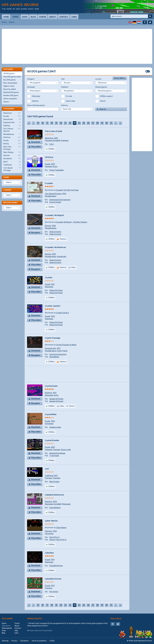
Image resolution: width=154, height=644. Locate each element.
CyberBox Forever (53, 579)
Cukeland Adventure (54, 495)
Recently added (10, 89)
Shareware (49, 287)
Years (6, 177)
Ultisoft (53, 540)
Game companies (10, 99)
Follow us (116, 618)
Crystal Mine (51, 414)
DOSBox (52, 207)
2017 (56, 476)
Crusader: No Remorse (55, 247)
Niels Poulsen (55, 482)
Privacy (14, 641)
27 (93, 123)
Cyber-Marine (51, 521)
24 (79, 123)
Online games (7, 628)
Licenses (7, 190)
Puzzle (48, 164)
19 (56, 123)
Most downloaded (10, 83)
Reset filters (120, 78)
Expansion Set (50, 348)
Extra (55, 167)
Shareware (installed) (53, 504)
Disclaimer (24, 641)
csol (47, 469)
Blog (33, 17)
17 (47, 123)
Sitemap (5, 641)
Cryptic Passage (53, 338)
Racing (12, 144)
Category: (31, 79)
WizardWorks (54, 357)
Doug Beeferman (56, 566)
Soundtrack (62, 257)
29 (102, 123)
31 (111, 123)
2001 (56, 138)
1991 (53, 284)
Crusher (49, 277)
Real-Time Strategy (12, 148)
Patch (59, 351)
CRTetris (49, 157)
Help (16, 631)
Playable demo (51, 196)
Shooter (48, 226)
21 (65, 123)
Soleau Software (56, 290)
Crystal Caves (51, 386)
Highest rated (9, 86)
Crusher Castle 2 (63, 313)
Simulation (12, 159)
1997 (59, 348)
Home (6, 17)
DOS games (7, 618)
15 (38, 123)
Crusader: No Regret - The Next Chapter (72, 222)
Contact (64, 17)
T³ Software (54, 456)
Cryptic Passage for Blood (66, 345)
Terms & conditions (39, 641)
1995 (64, 194)
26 (88, 123)
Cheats (6, 102)
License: (98, 79)
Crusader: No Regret (54, 215)
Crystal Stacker (52, 440)
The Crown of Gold (53, 131)
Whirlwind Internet (145, 641)
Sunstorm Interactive (58, 354)
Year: (63, 79)
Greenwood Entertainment (60, 200)
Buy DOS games (10, 80)
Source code (66, 450)
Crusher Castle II (53, 306)
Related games (10, 203)
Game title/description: (36, 105)
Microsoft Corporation (44, 631)
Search (103, 109)
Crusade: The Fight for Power (67, 190)
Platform (48, 393)
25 (84, 123)
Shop (25, 17)
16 (43, 123)
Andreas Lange (55, 427)
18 (52, 123)
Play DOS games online (12, 77)
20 (61, 123)
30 (107, 123)
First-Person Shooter (12, 130)
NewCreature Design (57, 453)
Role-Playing (12, 152)
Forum (43, 17)
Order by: (65, 105)
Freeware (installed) (53, 141)
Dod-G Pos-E (55, 537)
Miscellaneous (12, 134)
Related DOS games (11, 92)
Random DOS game (11, 96)
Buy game (36, 233)
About (53, 17)
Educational (12, 119)
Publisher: (65, 87)
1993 (53, 316)
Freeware (65, 141)
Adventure (49, 138)
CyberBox (49, 553)
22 (70, 123)
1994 (53, 421)
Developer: (31, 87)
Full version (49, 424)
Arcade (12, 116)
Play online (36, 147)
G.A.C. (52, 144)
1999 (53, 164)
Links (74, 17)
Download (36, 142)
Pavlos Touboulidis (57, 170)
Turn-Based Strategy (53, 194)
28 (98, 123)
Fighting (12, 126)
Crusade (49, 183)
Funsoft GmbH (55, 202)
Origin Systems (55, 232)
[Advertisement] (77, 46)
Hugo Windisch (55, 508)
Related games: (101, 87)
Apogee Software (56, 399)
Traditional (49, 476)
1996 (54, 226)
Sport (12, 162)
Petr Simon (54, 592)
